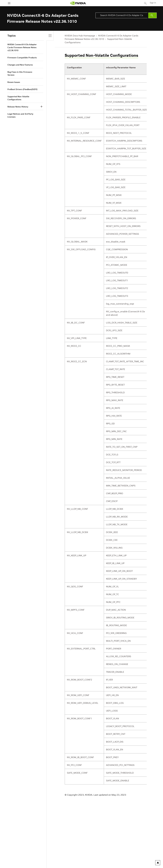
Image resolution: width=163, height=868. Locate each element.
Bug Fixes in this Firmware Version (20, 73)
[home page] (78, 3)
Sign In (153, 3)
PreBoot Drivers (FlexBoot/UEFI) (22, 89)
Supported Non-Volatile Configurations (101, 55)
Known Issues (14, 82)
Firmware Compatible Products (22, 58)
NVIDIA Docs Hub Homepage (80, 36)
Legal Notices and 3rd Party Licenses (20, 115)
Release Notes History (18, 107)
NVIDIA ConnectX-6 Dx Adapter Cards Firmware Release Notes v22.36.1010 (22, 47)
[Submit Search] (152, 15)
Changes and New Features (20, 65)
